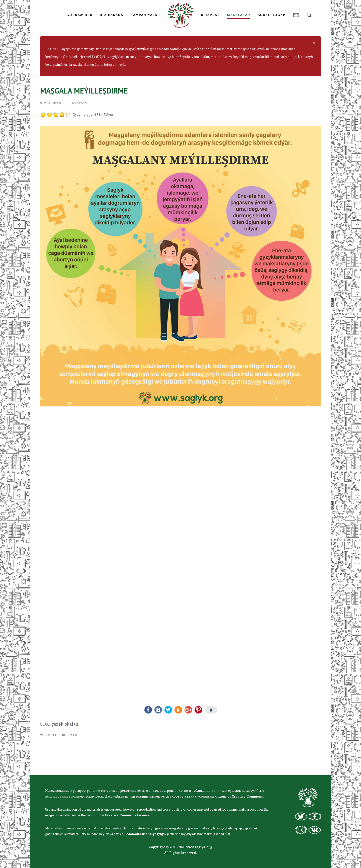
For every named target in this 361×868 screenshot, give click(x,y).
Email (70, 765)
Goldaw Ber (79, 15)
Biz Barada (111, 15)
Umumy (124, 53)
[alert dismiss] (314, 73)
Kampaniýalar (145, 15)
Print (49, 765)
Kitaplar (210, 15)
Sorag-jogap (272, 15)
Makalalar (239, 15)
